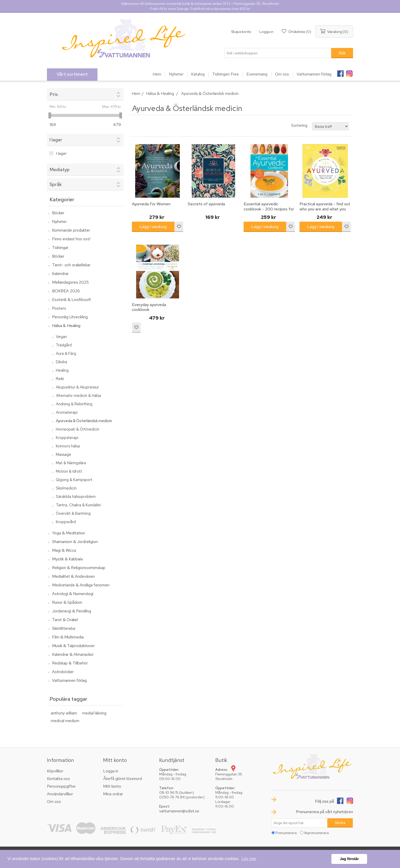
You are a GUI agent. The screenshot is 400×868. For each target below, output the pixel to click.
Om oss (54, 802)
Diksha (61, 362)
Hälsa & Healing (66, 326)
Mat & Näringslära (71, 463)
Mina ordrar (113, 794)
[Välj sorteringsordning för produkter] (330, 126)
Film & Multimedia (68, 637)
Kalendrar (60, 274)
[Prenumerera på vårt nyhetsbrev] (299, 823)
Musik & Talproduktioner (73, 646)
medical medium (65, 721)
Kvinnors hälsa (68, 446)
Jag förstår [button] (349, 859)
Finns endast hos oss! (71, 239)
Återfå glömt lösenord (122, 779)
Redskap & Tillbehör (70, 663)
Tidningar (60, 248)
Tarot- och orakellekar (71, 265)
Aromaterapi (67, 412)
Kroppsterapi (67, 438)
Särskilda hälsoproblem (76, 497)
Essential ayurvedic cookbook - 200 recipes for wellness (269, 209)
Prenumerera (286, 833)
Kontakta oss (58, 779)
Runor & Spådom (67, 602)
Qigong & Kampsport (74, 480)
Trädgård (64, 345)
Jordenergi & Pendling (72, 611)
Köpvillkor (55, 771)
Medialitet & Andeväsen (73, 576)
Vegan (61, 337)
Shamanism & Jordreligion (75, 542)
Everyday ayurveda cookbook (149, 307)
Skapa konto (241, 32)
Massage (64, 455)
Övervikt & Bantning (73, 513)
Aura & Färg (66, 354)
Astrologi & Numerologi (73, 594)
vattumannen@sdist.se (179, 811)
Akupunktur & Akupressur (77, 387)
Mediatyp (60, 169)
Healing (62, 370)
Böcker (58, 213)
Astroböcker (63, 672)
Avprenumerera (316, 833)
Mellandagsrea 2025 (70, 282)
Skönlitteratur (64, 628)
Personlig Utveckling (70, 317)
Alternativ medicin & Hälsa (78, 396)
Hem (136, 93)
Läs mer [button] (249, 859)
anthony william (64, 713)
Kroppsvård (66, 522)
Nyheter (59, 222)
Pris (54, 94)
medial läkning (94, 713)
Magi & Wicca (64, 550)
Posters (59, 308)
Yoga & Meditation (68, 533)
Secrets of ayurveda (206, 204)
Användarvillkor (60, 794)
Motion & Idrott (69, 471)
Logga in (266, 32)
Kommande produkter (71, 230)
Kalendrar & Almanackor (73, 654)
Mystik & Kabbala (67, 559)
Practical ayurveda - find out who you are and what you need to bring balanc (325, 209)
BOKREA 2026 (66, 291)
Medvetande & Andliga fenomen (81, 585)
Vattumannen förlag (69, 680)
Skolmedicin (66, 488)
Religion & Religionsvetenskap (79, 568)
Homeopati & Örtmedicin (78, 429)
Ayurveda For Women (151, 204)
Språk (56, 184)
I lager (56, 140)
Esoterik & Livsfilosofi (71, 300)
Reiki (60, 379)
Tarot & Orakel (65, 620)
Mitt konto (112, 786)
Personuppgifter (61, 786)
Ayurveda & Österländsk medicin (84, 421)
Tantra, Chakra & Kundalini (78, 505)
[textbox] (278, 53)
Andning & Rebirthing (74, 404)
